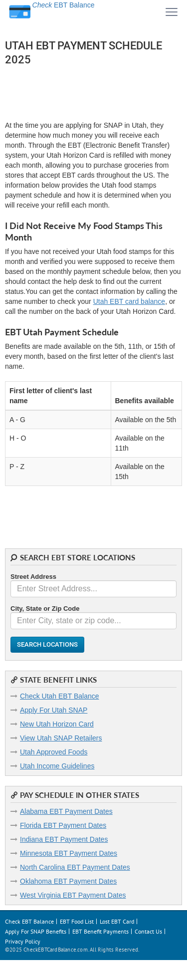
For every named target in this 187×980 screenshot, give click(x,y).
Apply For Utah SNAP (54, 710)
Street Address (33, 577)
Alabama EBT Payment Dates (66, 811)
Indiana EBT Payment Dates (64, 839)
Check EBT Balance (29, 921)
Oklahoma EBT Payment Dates (68, 881)
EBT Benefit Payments (100, 931)
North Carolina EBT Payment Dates (75, 867)
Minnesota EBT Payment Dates (69, 853)
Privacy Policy (23, 941)
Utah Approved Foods (54, 752)
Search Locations (47, 644)
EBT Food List (77, 921)
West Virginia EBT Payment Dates (73, 895)
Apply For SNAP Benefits (36, 931)
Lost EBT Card (117, 921)
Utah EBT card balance (129, 301)
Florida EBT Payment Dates (63, 825)
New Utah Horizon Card (57, 724)
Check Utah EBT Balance (60, 696)
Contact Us (148, 931)
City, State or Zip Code (45, 609)
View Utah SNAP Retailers (61, 738)
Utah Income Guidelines (57, 766)
